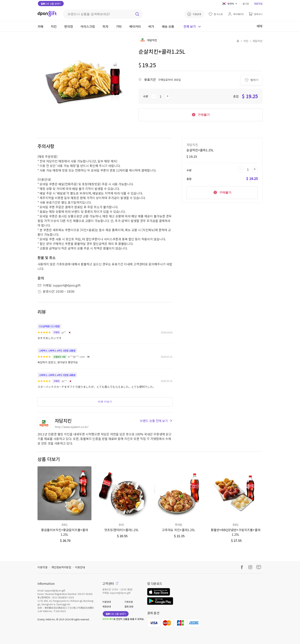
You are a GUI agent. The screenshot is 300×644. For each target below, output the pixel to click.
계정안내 (107, 606)
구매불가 (201, 114)
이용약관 (42, 567)
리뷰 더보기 (105, 402)
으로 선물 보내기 (51, 4)
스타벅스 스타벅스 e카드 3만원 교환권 (57, 350)
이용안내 (80, 567)
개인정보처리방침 (61, 567)
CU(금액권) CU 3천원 (49, 326)
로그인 (246, 4)
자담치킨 (258, 41)
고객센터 (110, 583)
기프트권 (129, 602)
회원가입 (258, 4)
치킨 (246, 41)
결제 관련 (129, 606)
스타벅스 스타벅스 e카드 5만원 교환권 (57, 375)
